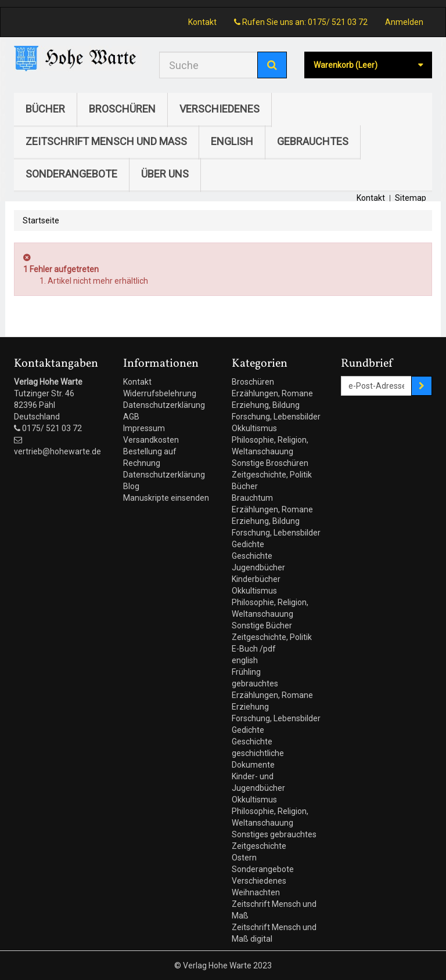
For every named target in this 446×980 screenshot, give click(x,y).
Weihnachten (256, 892)
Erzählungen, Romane (272, 393)
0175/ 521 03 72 (338, 22)
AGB (131, 417)
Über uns (165, 174)
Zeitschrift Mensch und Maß (106, 141)
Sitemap (411, 198)
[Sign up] (422, 386)
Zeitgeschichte (259, 846)
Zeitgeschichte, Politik (272, 475)
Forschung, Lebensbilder (276, 417)
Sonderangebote (71, 174)
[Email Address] (377, 386)
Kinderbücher (256, 579)
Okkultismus (254, 428)
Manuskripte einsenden (166, 498)
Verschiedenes (220, 109)
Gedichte (248, 544)
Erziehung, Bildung (266, 405)
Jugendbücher (258, 567)
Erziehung (250, 707)
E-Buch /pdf (254, 649)
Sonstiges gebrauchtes (274, 834)
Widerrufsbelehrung (160, 393)
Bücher (45, 109)
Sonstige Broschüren (270, 463)
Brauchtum (252, 498)
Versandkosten (151, 440)
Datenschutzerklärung (164, 405)
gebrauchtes (313, 141)
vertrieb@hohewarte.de (57, 451)
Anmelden (404, 22)
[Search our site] (208, 65)
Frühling (246, 672)
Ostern (244, 858)
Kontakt (202, 22)
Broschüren (122, 109)
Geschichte (252, 556)
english (232, 141)
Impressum (144, 428)
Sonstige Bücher (262, 625)
